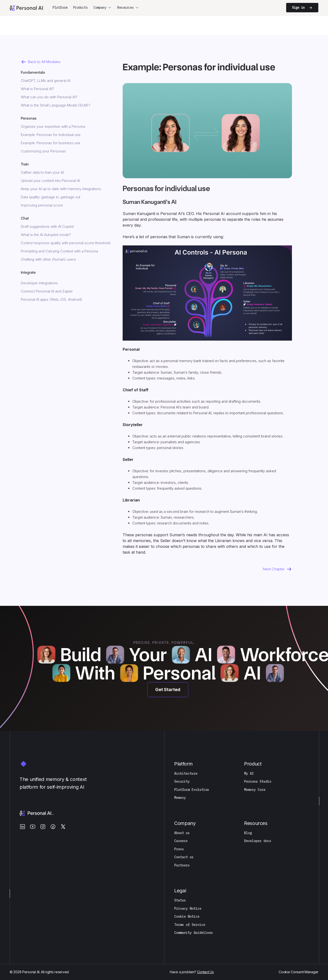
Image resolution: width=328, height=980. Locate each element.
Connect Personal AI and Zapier (47, 291)
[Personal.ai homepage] (27, 7)
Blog (248, 833)
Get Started (169, 690)
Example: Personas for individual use (51, 135)
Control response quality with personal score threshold (66, 243)
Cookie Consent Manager (298, 972)
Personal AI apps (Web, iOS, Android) (52, 299)
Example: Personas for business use (51, 143)
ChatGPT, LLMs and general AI (46, 81)
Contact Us (205, 972)
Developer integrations (39, 283)
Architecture (186, 774)
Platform (60, 7)
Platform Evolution (192, 790)
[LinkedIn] (22, 827)
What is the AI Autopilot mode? (46, 235)
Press (179, 849)
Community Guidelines (194, 933)
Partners (182, 865)
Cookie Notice (187, 917)
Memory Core (255, 790)
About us (182, 833)
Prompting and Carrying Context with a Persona (59, 251)
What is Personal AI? (37, 89)
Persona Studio (258, 782)
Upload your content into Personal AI (50, 181)
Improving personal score (42, 205)
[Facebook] (53, 827)
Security (182, 782)
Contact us (184, 857)
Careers (181, 841)
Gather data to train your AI (42, 172)
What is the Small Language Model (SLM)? (56, 105)
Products (80, 7)
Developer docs (258, 841)
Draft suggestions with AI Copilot (47, 226)
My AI (249, 774)
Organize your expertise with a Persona (53, 126)
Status (180, 900)
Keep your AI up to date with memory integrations (61, 189)
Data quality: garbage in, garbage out (51, 197)
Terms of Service (190, 925)
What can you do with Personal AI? (49, 97)
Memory (180, 798)
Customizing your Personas (43, 151)
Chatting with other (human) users (48, 259)
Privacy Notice (188, 909)
